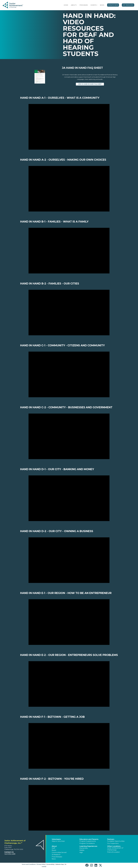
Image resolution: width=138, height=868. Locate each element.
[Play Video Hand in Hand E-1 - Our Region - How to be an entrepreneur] (69, 622)
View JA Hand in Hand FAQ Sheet (91, 84)
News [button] (54, 859)
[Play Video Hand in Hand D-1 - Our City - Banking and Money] (69, 498)
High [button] (81, 852)
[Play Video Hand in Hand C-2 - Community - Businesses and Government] (69, 436)
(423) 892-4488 (10, 854)
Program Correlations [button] (87, 843)
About (73, 5)
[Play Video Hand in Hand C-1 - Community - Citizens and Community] (69, 374)
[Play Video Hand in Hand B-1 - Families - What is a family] (69, 251)
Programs (84, 5)
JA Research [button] (56, 855)
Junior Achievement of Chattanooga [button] (115, 849)
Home (66, 5)
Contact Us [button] (9, 852)
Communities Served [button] (59, 852)
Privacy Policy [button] (41, 864)
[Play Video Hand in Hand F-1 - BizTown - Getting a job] (69, 746)
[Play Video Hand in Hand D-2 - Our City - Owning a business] (69, 560)
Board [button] (54, 850)
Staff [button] (53, 848)
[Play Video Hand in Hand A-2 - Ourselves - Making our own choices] (69, 189)
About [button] (54, 846)
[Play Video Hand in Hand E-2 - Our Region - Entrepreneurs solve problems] (69, 684)
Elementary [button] (84, 848)
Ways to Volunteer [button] (58, 841)
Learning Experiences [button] (88, 846)
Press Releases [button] (57, 857)
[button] (76, 5)
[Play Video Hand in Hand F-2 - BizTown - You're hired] (69, 808)
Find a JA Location (113, 852)
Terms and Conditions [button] (29, 864)
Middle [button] (82, 850)
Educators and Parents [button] (89, 839)
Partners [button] (111, 839)
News (102, 5)
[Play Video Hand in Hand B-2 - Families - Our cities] (69, 313)
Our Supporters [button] (113, 843)
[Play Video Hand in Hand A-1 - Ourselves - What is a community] (69, 127)
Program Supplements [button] (88, 841)
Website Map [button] (60, 864)
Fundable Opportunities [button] (116, 841)
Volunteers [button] (56, 839)
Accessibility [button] (50, 864)
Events (93, 5)
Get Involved (128, 5)
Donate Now (113, 5)
